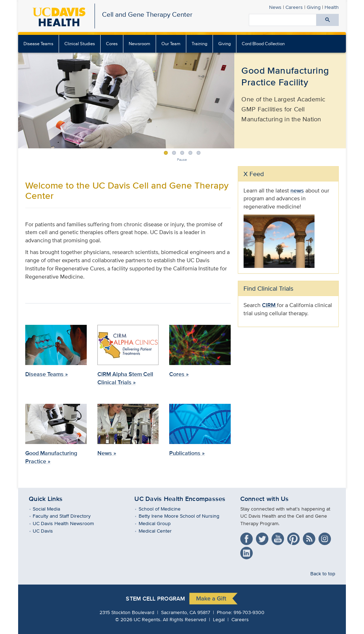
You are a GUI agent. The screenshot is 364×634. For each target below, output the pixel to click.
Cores (112, 44)
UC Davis (48, 531)
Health (332, 7)
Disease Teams (38, 44)
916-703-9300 (249, 612)
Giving (314, 7)
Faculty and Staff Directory (67, 516)
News (275, 7)
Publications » (187, 453)
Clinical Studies (80, 44)
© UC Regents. (138, 619)
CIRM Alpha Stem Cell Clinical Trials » (125, 378)
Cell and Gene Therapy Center (147, 14)
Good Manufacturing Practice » (51, 457)
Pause (182, 160)
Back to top (323, 573)
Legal (219, 619)
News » (107, 453)
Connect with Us (265, 499)
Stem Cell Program (155, 599)
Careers (294, 7)
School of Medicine (164, 509)
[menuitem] (39, 44)
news (297, 191)
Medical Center (160, 531)
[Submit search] (328, 20)
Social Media (52, 509)
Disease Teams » (47, 374)
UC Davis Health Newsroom (68, 523)
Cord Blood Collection (263, 44)
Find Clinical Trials (268, 288)
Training (199, 44)
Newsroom (140, 44)
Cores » (179, 374)
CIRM (269, 305)
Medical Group (159, 523)
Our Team (171, 44)
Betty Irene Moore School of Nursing (184, 516)
